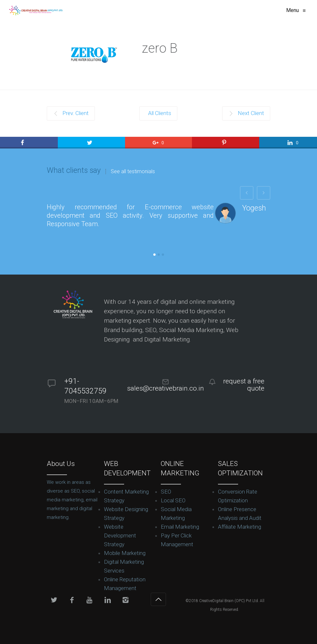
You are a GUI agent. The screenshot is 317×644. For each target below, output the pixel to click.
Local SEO (173, 500)
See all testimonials (133, 172)
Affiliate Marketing (240, 527)
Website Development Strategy (120, 535)
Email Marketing (180, 527)
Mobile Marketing (125, 553)
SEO (166, 492)
